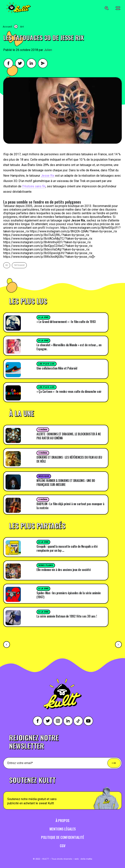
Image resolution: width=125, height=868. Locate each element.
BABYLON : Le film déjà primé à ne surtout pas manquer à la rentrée (70, 506)
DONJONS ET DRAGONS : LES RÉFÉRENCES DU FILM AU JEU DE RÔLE (69, 459)
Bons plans (46, 565)
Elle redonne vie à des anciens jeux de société (64, 570)
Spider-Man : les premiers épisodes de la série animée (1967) (69, 595)
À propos (62, 820)
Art (22, 27)
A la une (43, 317)
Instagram (52, 228)
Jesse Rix (48, 176)
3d (7, 265)
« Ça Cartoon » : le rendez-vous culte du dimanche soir (69, 391)
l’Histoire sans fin (34, 186)
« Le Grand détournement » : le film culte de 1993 (66, 322)
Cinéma (43, 430)
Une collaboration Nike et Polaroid (57, 368)
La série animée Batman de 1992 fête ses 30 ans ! (67, 616)
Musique (44, 476)
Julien (48, 50)
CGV (63, 846)
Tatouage (19, 265)
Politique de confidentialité (63, 837)
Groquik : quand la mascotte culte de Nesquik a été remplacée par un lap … (67, 548)
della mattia (86, 859)
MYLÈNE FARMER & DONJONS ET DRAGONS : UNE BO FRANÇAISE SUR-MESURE (66, 483)
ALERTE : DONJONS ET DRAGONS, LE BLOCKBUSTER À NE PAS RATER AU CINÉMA (69, 436)
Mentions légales (63, 829)
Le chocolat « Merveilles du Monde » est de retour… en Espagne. (69, 347)
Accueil (7, 27)
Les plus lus (47, 364)
